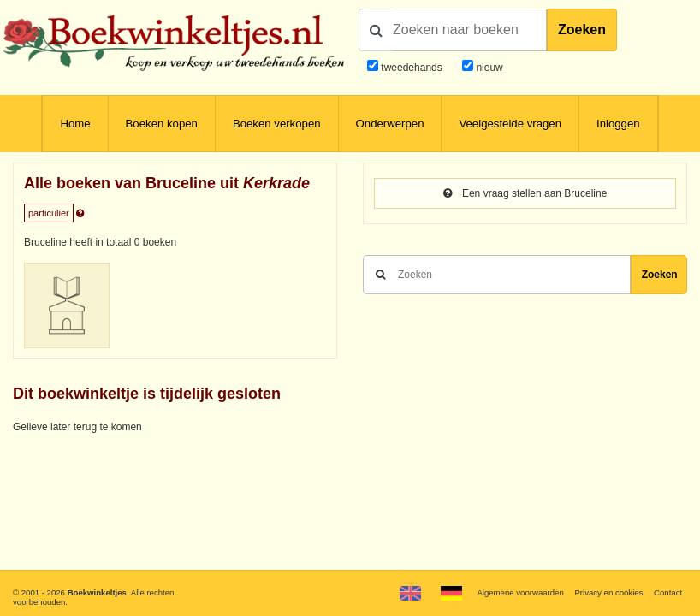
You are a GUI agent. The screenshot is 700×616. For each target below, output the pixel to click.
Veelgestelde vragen (510, 124)
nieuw (488, 68)
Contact (668, 592)
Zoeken (582, 30)
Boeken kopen (162, 124)
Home (75, 124)
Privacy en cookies (608, 592)
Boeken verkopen (277, 124)
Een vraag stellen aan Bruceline (525, 193)
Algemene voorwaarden (520, 592)
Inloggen (618, 124)
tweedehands (411, 68)
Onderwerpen (390, 124)
